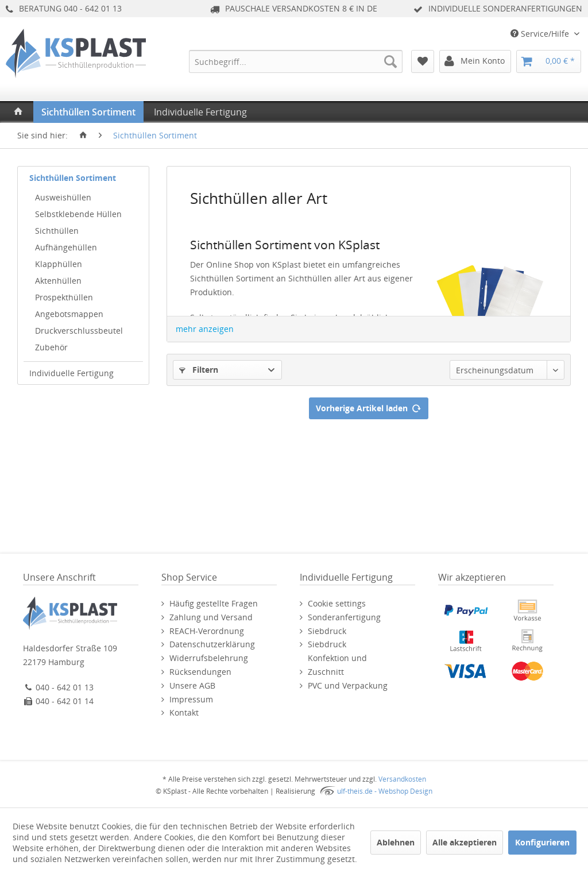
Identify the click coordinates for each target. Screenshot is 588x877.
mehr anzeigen (205, 329)
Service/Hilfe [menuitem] (541, 34)
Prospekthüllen (64, 297)
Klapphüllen (59, 264)
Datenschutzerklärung (212, 644)
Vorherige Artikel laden (369, 406)
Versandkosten (402, 779)
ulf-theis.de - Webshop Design (385, 791)
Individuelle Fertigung (71, 373)
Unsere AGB (192, 685)
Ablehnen (396, 842)
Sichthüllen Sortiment (73, 178)
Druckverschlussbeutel (79, 331)
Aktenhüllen (58, 281)
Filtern (199, 370)
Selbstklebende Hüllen (78, 214)
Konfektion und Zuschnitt (337, 665)
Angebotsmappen (69, 314)
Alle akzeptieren (465, 842)
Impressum (191, 699)
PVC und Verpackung (348, 685)
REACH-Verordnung (207, 631)
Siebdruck (327, 631)
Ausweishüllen (63, 197)
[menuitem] (296, 61)
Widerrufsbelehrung (209, 658)
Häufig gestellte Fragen (214, 603)
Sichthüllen (57, 231)
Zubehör (51, 347)
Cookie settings (337, 603)
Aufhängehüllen (66, 247)
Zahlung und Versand (211, 617)
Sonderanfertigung (344, 617)
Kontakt (184, 712)
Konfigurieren (542, 842)
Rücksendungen (200, 672)
